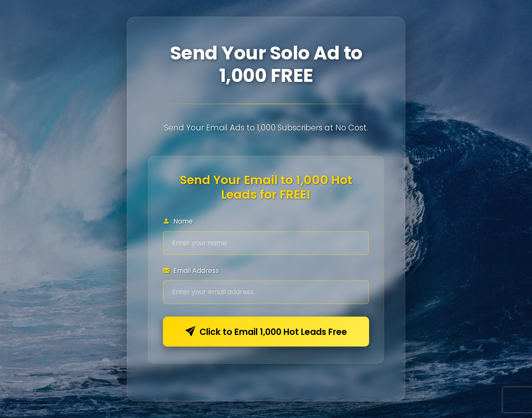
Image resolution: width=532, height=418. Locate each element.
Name (178, 221)
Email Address (191, 271)
